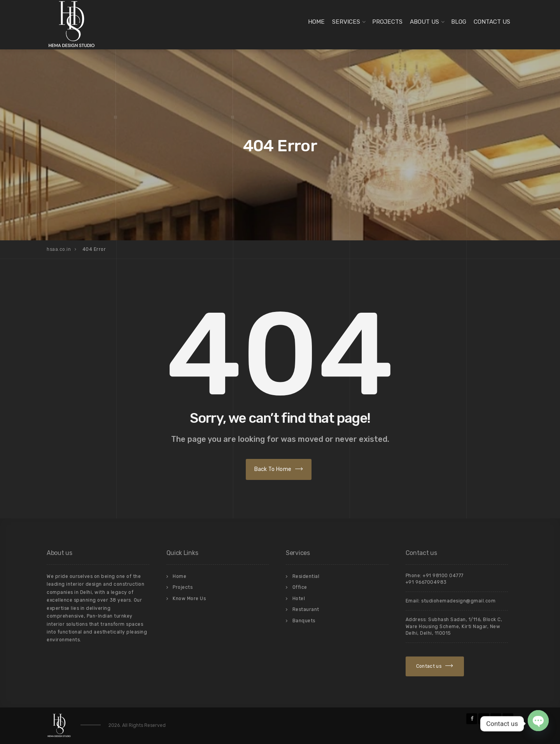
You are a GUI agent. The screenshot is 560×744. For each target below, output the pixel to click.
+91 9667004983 (426, 582)
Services (346, 22)
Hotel (299, 599)
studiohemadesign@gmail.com (458, 601)
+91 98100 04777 (443, 576)
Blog (459, 22)
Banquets (304, 621)
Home (316, 22)
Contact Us (492, 22)
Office (300, 587)
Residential (306, 576)
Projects (387, 22)
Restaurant (306, 609)
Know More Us (189, 599)
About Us (424, 22)
